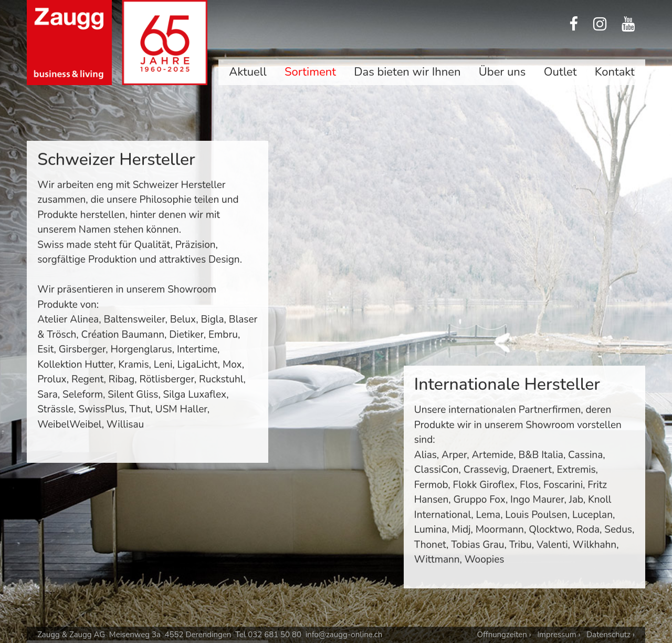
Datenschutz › (611, 635)
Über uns (502, 72)
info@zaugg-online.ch (344, 635)
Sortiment (310, 72)
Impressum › (559, 635)
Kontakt (615, 72)
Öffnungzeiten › (504, 635)
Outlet (560, 72)
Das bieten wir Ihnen (407, 72)
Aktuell (248, 72)
